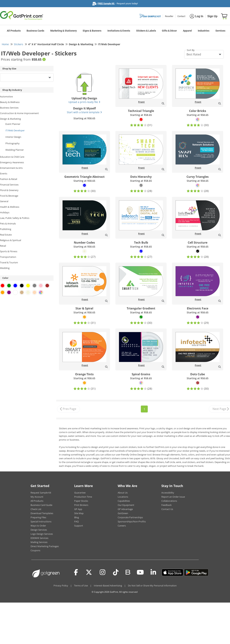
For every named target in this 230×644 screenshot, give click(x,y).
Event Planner (13, 124)
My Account (37, 497)
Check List (36, 509)
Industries (204, 31)
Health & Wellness (10, 207)
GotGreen (123, 513)
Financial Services (9, 185)
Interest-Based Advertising (108, 586)
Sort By (191, 50)
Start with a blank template (84, 112)
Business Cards (35, 31)
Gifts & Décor (169, 31)
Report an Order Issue (173, 497)
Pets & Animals (8, 224)
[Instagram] (103, 572)
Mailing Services (39, 542)
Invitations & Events (119, 31)
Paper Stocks (81, 501)
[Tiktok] (116, 572)
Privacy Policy (61, 586)
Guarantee (80, 493)
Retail (3, 246)
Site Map (79, 513)
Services (220, 31)
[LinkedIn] (153, 572)
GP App (78, 509)
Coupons (35, 550)
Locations (123, 497)
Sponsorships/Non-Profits (132, 521)
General (4, 201)
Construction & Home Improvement (19, 113)
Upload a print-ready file (84, 102)
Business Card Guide (41, 505)
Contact (181, 16)
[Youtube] (140, 572)
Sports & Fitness (9, 251)
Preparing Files (38, 517)
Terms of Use (81, 586)
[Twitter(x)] (89, 572)
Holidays (5, 212)
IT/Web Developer (15, 130)
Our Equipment (126, 505)
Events (4, 173)
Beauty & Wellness (10, 102)
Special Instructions (41, 521)
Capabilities (124, 501)
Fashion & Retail (9, 179)
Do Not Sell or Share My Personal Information (152, 586)
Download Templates (42, 513)
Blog (77, 517)
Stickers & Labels (146, 31)
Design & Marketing (10, 119)
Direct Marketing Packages (45, 546)
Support (79, 526)
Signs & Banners (92, 31)
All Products (14, 31)
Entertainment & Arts (11, 168)
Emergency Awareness (12, 162)
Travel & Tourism (9, 262)
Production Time (83, 497)
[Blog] (128, 572)
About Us (123, 493)
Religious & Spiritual (11, 240)
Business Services (9, 108)
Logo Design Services (42, 534)
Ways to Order (38, 526)
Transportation (8, 257)
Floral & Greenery (9, 190)
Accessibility (168, 493)
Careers (122, 526)
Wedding (5, 268)
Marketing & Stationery (64, 31)
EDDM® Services (39, 538)
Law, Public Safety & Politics (15, 218)
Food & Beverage (9, 196)
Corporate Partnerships (130, 517)
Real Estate (6, 235)
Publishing (6, 229)
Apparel (187, 31)
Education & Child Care (12, 157)
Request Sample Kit (41, 493)
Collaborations (169, 501)
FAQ (76, 521)
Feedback (166, 505)
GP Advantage (125, 509)
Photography (12, 143)
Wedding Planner (15, 150)
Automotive (6, 97)
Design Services (39, 530)
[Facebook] (76, 572)
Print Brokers (81, 505)
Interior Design (13, 137)
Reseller (169, 16)
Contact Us (167, 509)
